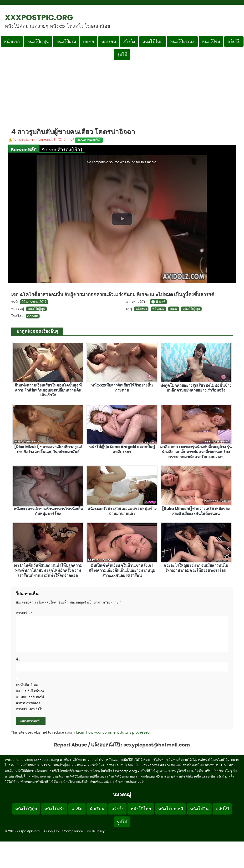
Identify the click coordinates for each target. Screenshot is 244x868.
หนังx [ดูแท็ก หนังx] (174, 309)
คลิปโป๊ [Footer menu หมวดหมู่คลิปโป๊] (222, 809)
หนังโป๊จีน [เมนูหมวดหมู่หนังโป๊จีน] (211, 41)
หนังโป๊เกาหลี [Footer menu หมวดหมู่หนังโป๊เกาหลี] (171, 809)
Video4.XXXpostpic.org (42, 760)
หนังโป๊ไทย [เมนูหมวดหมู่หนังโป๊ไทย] (152, 41)
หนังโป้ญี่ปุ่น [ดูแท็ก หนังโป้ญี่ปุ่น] (191, 309)
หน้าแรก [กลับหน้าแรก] (12, 41)
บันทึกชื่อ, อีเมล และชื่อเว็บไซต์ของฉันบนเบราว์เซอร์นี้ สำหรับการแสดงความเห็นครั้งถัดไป (30, 697)
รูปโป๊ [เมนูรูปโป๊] (122, 54)
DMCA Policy (95, 831)
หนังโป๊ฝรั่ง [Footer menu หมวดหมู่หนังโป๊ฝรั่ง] (54, 809)
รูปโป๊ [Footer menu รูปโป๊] (122, 822)
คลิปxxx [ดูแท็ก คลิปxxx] (141, 309)
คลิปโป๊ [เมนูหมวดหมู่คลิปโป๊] (234, 41)
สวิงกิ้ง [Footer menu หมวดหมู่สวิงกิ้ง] (117, 809)
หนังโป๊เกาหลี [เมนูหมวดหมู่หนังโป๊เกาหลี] (182, 41)
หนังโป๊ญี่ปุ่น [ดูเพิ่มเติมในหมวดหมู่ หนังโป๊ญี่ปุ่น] (36, 309)
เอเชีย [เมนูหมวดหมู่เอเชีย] (89, 41)
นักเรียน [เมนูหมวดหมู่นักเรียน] (109, 41)
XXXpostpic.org (39, 17)
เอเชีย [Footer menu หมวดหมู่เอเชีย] (77, 809)
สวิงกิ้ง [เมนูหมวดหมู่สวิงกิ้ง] (129, 41)
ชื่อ (18, 660)
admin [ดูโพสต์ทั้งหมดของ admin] (33, 316)
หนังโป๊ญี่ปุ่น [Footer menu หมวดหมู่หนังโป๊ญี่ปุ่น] (26, 809)
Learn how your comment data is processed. (113, 732)
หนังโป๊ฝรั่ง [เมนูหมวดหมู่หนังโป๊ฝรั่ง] (66, 41)
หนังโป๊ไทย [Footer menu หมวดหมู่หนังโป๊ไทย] (141, 809)
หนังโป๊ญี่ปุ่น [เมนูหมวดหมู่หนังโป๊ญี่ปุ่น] (38, 41)
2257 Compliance (69, 831)
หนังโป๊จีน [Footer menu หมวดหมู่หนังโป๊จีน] (199, 809)
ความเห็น (24, 613)
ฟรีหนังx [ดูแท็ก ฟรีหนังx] (158, 309)
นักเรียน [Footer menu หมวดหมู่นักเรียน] (97, 809)
